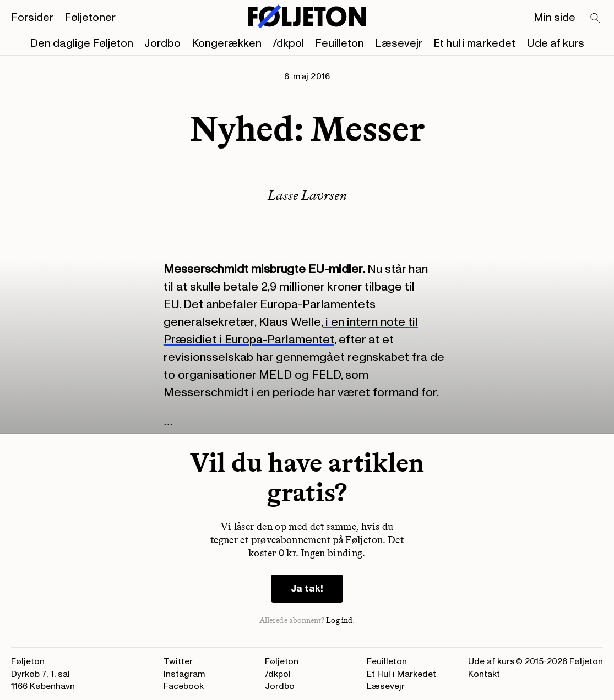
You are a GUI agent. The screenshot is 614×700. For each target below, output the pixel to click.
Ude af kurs (555, 43)
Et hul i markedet (474, 43)
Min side (555, 18)
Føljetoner (90, 18)
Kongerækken (227, 43)
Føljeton (282, 661)
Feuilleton (339, 43)
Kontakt (484, 674)
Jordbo (162, 43)
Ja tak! (307, 589)
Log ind (339, 620)
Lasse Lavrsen (307, 195)
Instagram (184, 674)
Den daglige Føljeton (82, 43)
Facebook (184, 686)
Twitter (178, 661)
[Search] (596, 19)
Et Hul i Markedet (401, 674)
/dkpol (288, 43)
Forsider (32, 18)
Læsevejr (399, 43)
